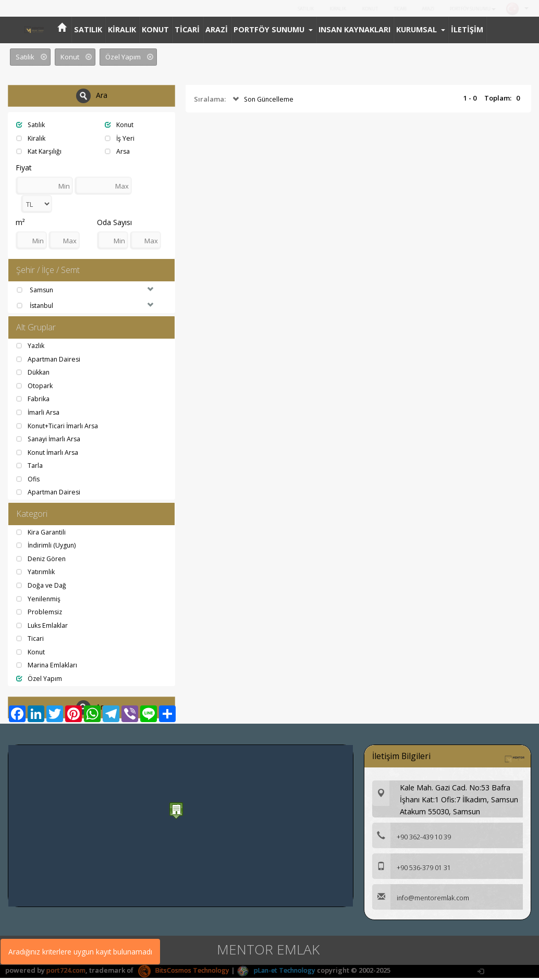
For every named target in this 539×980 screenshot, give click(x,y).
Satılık (32, 125)
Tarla (30, 467)
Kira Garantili (43, 534)
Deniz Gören (42, 561)
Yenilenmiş (39, 601)
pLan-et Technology (284, 972)
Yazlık (31, 347)
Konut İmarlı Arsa (49, 453)
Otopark (35, 387)
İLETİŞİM (467, 29)
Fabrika (34, 400)
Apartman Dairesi (50, 360)
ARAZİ (421, 9)
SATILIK (290, 9)
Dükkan (34, 374)
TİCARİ (390, 9)
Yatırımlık (36, 574)
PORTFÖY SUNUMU (470, 9)
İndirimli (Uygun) (47, 547)
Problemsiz (40, 614)
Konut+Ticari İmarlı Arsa (59, 427)
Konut (120, 125)
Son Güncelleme (264, 100)
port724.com (67, 972)
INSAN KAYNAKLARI (354, 29)
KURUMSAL (421, 29)
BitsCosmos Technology (187, 972)
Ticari (30, 640)
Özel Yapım (40, 680)
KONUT (358, 9)
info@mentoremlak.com (422, 900)
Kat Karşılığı (40, 151)
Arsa (118, 151)
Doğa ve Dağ (42, 587)
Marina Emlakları (48, 667)
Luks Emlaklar (44, 627)
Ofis (29, 480)
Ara (92, 96)
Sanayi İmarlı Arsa (51, 440)
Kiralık (32, 138)
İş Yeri (120, 138)
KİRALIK (324, 9)
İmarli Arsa (39, 414)
